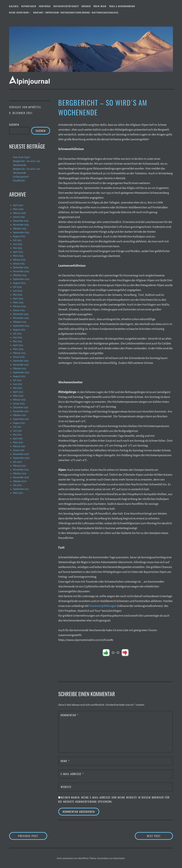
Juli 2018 (17, 485)
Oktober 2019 (20, 474)
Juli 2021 (17, 427)
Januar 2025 (19, 264)
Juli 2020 (17, 462)
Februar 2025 (19, 260)
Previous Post (33, 836)
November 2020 (21, 454)
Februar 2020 (19, 466)
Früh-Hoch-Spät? (21, 157)
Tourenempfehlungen (103, 606)
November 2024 (21, 271)
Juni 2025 (18, 244)
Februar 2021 (19, 446)
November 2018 (21, 477)
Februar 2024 (19, 306)
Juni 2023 (18, 337)
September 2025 (21, 232)
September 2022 (21, 372)
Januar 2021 (19, 450)
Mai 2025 (18, 248)
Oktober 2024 (20, 275)
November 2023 (21, 318)
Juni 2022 (18, 384)
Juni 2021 (18, 431)
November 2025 (21, 225)
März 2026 (18, 209)
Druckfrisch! (19, 181)
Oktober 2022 (20, 369)
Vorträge (45, 6)
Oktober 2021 (20, 415)
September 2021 (21, 419)
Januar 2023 (19, 357)
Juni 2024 (18, 291)
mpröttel (35, 107)
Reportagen (29, 6)
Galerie (14, 6)
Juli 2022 (17, 380)
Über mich (100, 6)
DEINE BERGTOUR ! (20, 12)
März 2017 (18, 493)
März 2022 (18, 396)
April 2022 (18, 392)
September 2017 (21, 489)
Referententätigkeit (66, 6)
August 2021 (19, 423)
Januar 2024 (19, 310)
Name (65, 761)
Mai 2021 (17, 435)
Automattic (119, 858)
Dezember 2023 (21, 314)
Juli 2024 (17, 287)
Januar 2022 (19, 404)
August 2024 (19, 283)
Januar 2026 (19, 217)
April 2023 (18, 345)
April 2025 (18, 252)
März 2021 (18, 442)
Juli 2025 (17, 240)
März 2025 (18, 256)
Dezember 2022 (21, 361)
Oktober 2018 (20, 481)
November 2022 (21, 365)
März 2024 (18, 302)
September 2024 (21, 279)
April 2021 (18, 439)
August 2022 (19, 376)
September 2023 (21, 326)
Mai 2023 (18, 341)
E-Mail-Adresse (72, 774)
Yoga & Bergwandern (122, 6)
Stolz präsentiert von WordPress (73, 858)
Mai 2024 (18, 295)
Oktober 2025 (20, 229)
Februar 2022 (19, 400)
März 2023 (18, 349)
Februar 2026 (19, 213)
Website (66, 787)
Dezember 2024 (21, 267)
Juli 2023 (17, 334)
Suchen (14, 125)
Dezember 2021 (21, 407)
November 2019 (21, 470)
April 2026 (18, 205)
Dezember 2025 (21, 221)
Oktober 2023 (20, 322)
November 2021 (21, 411)
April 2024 (18, 299)
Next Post (160, 836)
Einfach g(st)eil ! (21, 177)
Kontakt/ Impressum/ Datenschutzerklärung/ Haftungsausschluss (76, 12)
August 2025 (19, 236)
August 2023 (19, 330)
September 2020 (21, 458)
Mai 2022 (18, 388)
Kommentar (70, 715)
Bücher (86, 6)
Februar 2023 (19, 353)
